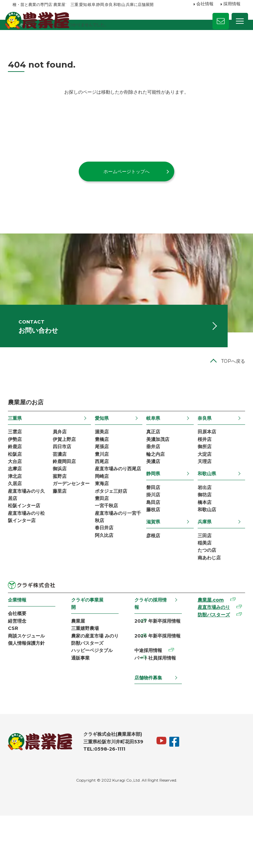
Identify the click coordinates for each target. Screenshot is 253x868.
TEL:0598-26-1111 (109, 801)
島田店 (153, 541)
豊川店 (103, 488)
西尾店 (103, 497)
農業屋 (80, 666)
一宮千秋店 (108, 556)
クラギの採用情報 (150, 648)
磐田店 (153, 524)
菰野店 (63, 513)
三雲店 (19, 463)
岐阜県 (153, 449)
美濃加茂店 (157, 471)
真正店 (153, 463)
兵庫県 (202, 562)
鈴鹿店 (19, 480)
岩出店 (202, 524)
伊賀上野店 (67, 471)
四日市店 (65, 480)
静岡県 (153, 510)
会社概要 (22, 658)
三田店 (202, 576)
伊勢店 (19, 471)
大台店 (19, 497)
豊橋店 (103, 471)
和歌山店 (204, 549)
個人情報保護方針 (31, 692)
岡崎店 (103, 522)
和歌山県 (204, 510)
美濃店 (153, 497)
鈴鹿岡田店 (67, 497)
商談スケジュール (31, 684)
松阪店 (19, 488)
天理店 (202, 497)
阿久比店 (105, 590)
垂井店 (153, 480)
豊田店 (103, 547)
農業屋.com (208, 645)
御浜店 (63, 505)
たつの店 (204, 593)
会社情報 (205, 4)
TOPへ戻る (228, 391)
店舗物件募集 (148, 729)
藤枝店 (153, 549)
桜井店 (202, 471)
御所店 (202, 480)
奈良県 (202, 449)
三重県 (19, 449)
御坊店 (202, 532)
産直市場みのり (211, 653)
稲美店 (202, 584)
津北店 (19, 513)
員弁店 (63, 463)
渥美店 (103, 463)
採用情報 (232, 4)
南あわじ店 (206, 602)
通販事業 (83, 716)
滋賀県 (153, 562)
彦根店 (153, 576)
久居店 (19, 522)
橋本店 (202, 541)
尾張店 (103, 480)
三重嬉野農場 (87, 674)
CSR (18, 675)
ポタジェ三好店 (112, 539)
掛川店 (153, 532)
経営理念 (22, 667)
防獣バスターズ (90, 699)
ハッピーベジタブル (94, 708)
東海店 (103, 531)
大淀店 (202, 488)
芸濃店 (63, 488)
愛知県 (103, 449)
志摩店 (19, 505)
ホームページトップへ (126, 189)
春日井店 (105, 581)
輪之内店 (155, 488)
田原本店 (204, 463)
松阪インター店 (29, 547)
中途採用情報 (148, 699)
